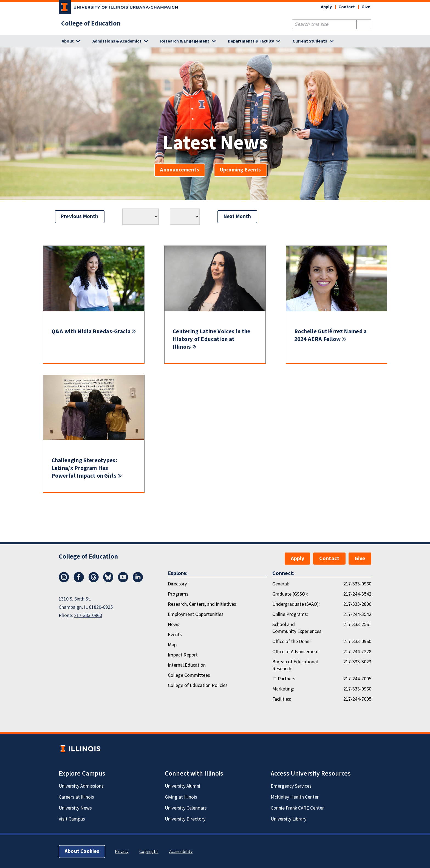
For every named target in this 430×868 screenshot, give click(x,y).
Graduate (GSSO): (290, 594)
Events (175, 635)
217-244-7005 (357, 679)
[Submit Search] (364, 24)
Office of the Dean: (291, 642)
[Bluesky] (108, 581)
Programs (178, 594)
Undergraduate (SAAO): (296, 604)
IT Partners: (284, 679)
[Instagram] (64, 581)
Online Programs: (290, 614)
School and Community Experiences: (297, 628)
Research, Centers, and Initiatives (202, 604)
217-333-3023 (357, 662)
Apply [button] (326, 7)
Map (172, 645)
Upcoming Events (241, 170)
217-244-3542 (357, 594)
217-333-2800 (357, 604)
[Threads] (94, 581)
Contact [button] (347, 7)
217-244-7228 (357, 652)
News (174, 625)
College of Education (91, 24)
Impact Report (183, 655)
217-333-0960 (88, 615)
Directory (177, 584)
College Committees (189, 675)
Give (366, 7)
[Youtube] (123, 581)
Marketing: (283, 689)
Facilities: (282, 699)
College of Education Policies (198, 685)
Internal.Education (187, 665)
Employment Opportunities (196, 614)
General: (281, 584)
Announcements (179, 170)
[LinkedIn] (138, 581)
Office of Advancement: (296, 652)
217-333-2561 (357, 625)
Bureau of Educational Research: (295, 665)
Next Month (237, 217)
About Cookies (82, 851)
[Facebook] (79, 581)
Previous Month (80, 217)
